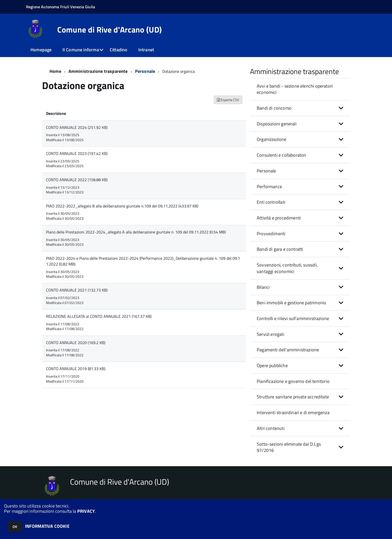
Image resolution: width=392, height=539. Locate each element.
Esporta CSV (228, 100)
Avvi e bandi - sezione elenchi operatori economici (295, 89)
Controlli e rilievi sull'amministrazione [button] (293, 318)
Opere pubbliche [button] (272, 365)
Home (55, 71)
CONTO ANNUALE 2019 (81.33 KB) (76, 369)
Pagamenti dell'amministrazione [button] (288, 350)
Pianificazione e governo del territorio (293, 381)
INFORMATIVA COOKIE (47, 526)
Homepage (41, 50)
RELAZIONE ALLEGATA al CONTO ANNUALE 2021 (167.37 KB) (99, 316)
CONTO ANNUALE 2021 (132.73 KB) (77, 290)
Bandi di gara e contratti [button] (280, 249)
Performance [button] (269, 187)
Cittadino (119, 50)
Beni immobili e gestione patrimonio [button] (291, 303)
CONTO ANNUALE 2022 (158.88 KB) (77, 180)
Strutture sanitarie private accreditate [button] (293, 397)
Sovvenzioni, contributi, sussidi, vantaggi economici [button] (287, 268)
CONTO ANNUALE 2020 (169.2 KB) (76, 343)
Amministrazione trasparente (98, 71)
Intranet (146, 50)
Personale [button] (266, 171)
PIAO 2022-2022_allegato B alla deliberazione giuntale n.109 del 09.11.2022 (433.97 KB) (122, 206)
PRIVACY (86, 511)
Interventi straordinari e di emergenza (293, 413)
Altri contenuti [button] (271, 428)
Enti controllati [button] (271, 202)
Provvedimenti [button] (271, 234)
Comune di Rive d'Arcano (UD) (109, 30)
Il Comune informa (81, 50)
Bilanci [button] (263, 287)
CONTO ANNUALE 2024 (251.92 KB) (77, 127)
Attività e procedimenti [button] (279, 218)
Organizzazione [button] (272, 139)
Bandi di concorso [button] (274, 108)
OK (15, 527)
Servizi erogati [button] (270, 334)
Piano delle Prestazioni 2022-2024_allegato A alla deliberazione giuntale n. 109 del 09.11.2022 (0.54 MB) (136, 232)
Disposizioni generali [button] (277, 124)
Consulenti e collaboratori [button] (281, 155)
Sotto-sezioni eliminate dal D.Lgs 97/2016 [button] (289, 447)
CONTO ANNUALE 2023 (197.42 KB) (77, 153)
